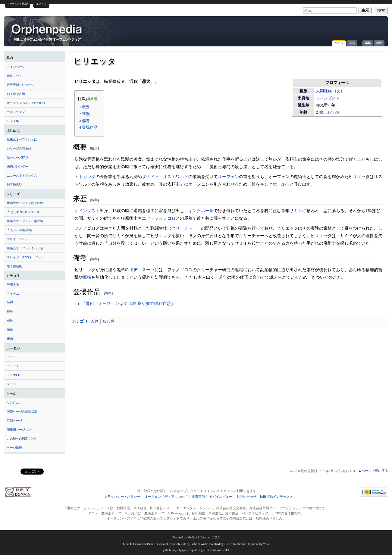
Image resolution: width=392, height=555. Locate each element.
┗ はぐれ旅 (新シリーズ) (24, 212)
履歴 (379, 43)
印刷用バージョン (19, 430)
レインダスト (328, 98)
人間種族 (324, 91)
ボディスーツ (142, 270)
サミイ (296, 211)
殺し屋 (109, 321)
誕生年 (304, 105)
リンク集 (13, 121)
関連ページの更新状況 (22, 411)
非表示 (92, 99)
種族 (10, 321)
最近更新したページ (20, 85)
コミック (13, 366)
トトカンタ (85, 177)
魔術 (10, 339)
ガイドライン (16, 112)
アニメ (11, 357)
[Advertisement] (315, 28)
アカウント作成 (17, 4)
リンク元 (13, 402)
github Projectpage (174, 550)
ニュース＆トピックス (22, 176)
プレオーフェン (17, 239)
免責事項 (198, 497)
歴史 (10, 312)
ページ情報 (14, 448)
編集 (368, 43)
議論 (352, 43)
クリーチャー (184, 228)
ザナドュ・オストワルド (165, 177)
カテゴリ (80, 321)
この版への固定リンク (22, 439)
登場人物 (13, 285)
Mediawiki (194, 537)
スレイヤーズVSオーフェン (25, 257)
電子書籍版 (14, 266)
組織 (10, 330)
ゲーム (11, 384)
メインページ (16, 67)
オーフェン (228, 177)
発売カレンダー (17, 166)
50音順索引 (14, 185)
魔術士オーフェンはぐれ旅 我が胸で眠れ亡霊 (128, 303)
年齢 (303, 112)
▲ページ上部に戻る (373, 471)
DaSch (229, 544)
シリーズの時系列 (19, 148)
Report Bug (196, 550)
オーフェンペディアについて (27, 103)
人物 (95, 321)
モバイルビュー (221, 497)
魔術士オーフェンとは (22, 139)
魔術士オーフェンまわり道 (25, 248)
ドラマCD (14, 375)
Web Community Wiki (255, 544)
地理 (10, 303)
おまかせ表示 (16, 94)
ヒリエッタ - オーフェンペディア (47, 32)
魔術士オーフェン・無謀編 (25, 221)
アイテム (13, 294)
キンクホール (273, 184)
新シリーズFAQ (17, 157)
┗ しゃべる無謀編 (19, 230)
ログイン (41, 4)
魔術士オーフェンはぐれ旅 (25, 203)
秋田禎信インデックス (276, 497)
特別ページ (14, 420)
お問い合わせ (246, 497)
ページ (339, 43)
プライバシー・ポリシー (122, 497)
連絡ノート (14, 76)
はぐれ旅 (333, 113)
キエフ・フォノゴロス (159, 218)
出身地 (304, 98)
